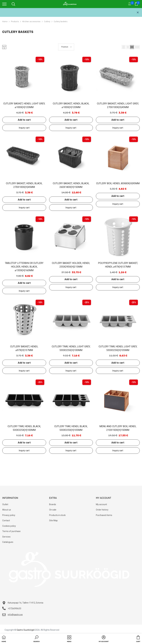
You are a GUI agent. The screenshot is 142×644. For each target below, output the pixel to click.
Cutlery (47, 22)
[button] (124, 47)
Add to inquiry (24, 128)
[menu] (4, 4)
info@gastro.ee (15, 615)
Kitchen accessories (32, 22)
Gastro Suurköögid (25, 630)
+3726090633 (14, 608)
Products (15, 22)
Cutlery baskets (61, 22)
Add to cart (24, 120)
